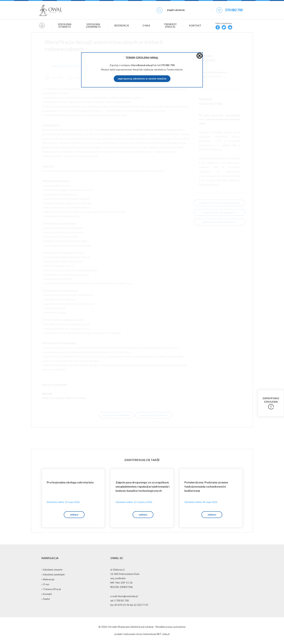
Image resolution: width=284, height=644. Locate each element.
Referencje (122, 26)
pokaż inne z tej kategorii (219, 212)
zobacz (74, 515)
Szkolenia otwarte (65, 26)
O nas (146, 26)
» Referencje (48, 580)
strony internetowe (146, 635)
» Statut (46, 600)
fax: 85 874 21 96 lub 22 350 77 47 (129, 606)
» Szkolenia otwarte (52, 570)
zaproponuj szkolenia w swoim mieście (142, 79)
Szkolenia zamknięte (93, 26)
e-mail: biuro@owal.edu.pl (124, 597)
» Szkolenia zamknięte (53, 575)
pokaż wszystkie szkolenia (220, 222)
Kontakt (195, 26)
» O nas (45, 585)
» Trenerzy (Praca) (51, 590)
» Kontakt (47, 595)
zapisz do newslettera (116, 415)
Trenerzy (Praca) (170, 26)
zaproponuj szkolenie (154, 415)
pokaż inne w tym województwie (220, 203)
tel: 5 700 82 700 (120, 601)
